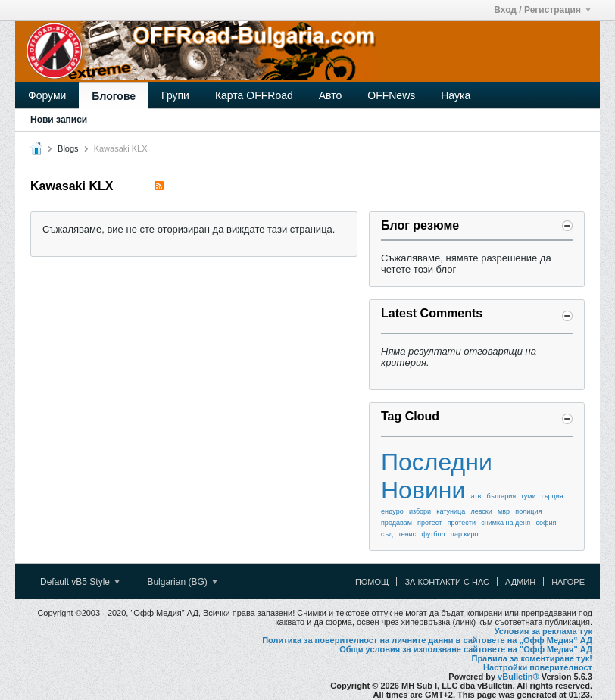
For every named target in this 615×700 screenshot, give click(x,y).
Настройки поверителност (538, 667)
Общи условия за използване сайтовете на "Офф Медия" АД (466, 649)
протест (429, 523)
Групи (175, 95)
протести (462, 523)
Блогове (114, 96)
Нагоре (568, 582)
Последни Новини (437, 476)
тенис (407, 534)
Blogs (68, 148)
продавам (396, 523)
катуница (451, 511)
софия (546, 523)
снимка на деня (506, 523)
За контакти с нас (447, 582)
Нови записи (59, 120)
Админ (520, 582)
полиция (528, 511)
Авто (331, 95)
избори (420, 511)
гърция (553, 496)
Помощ (372, 582)
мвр (504, 511)
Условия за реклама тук (543, 631)
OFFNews (391, 95)
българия (502, 496)
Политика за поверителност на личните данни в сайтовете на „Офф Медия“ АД (427, 640)
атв (476, 496)
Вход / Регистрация (542, 10)
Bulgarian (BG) (182, 582)
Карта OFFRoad (254, 95)
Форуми (47, 95)
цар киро (465, 534)
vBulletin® (518, 677)
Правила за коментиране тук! (532, 658)
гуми (528, 496)
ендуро (392, 511)
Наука (456, 95)
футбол (433, 534)
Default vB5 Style (80, 582)
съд (387, 534)
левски (481, 511)
